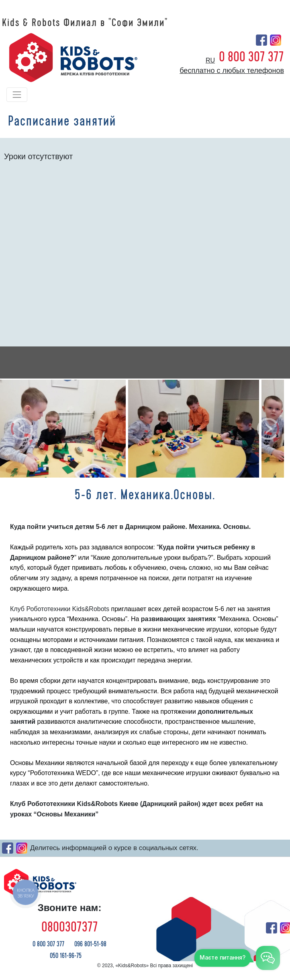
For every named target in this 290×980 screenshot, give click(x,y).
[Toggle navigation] (17, 95)
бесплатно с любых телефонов (232, 71)
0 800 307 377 (251, 57)
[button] (22, 429)
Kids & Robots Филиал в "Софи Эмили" (85, 23)
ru (210, 60)
